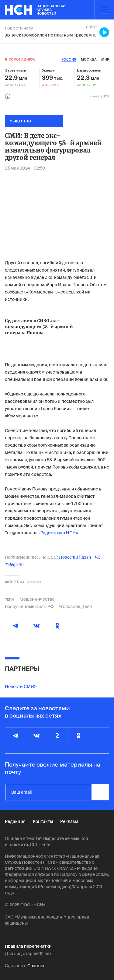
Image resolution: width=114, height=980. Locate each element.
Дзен (86, 557)
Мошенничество (37, 599)
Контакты (43, 821)
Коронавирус (22, 59)
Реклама (69, 821)
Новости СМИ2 (21, 687)
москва (89, 59)
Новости (68, 557)
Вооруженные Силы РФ (29, 606)
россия (69, 59)
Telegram (14, 564)
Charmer (36, 966)
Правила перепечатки (28, 946)
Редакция (15, 821)
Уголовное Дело (75, 606)
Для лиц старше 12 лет (28, 954)
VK (98, 557)
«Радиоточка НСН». (59, 533)
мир (105, 59)
